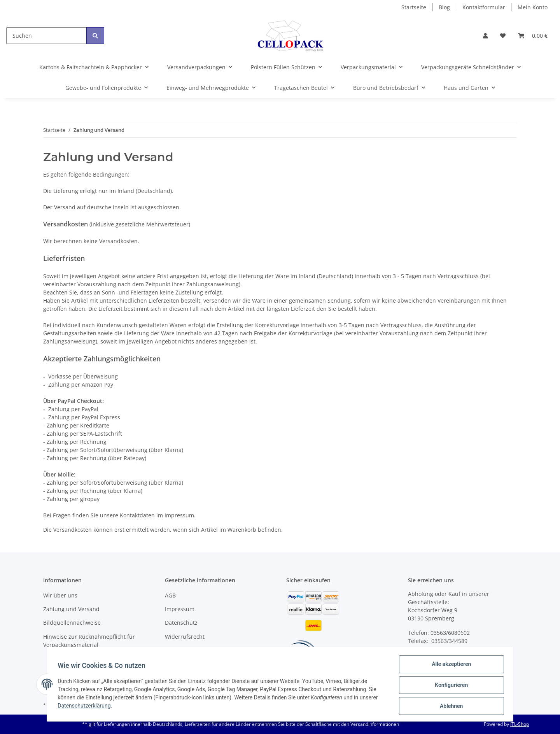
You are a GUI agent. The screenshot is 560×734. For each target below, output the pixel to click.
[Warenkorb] (533, 36)
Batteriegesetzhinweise (195, 650)
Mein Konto (533, 7)
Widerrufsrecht (185, 637)
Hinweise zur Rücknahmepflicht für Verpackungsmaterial (89, 641)
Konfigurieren (449, 686)
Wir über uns (60, 595)
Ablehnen (449, 706)
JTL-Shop (520, 724)
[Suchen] (46, 36)
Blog (444, 7)
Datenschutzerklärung (86, 707)
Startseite (414, 7)
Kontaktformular (484, 7)
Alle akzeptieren (449, 666)
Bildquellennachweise (72, 623)
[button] (485, 36)
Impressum (180, 609)
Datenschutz (181, 623)
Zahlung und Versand (71, 609)
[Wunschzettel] (503, 36)
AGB (170, 595)
